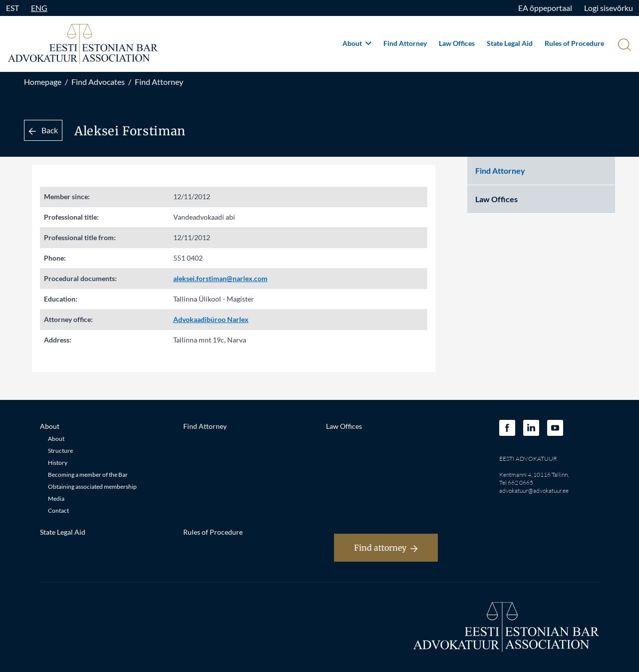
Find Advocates (98, 82)
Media (56, 499)
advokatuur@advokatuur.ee (534, 491)
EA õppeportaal (545, 8)
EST (12, 8)
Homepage (43, 82)
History (58, 463)
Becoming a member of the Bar (88, 475)
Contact (58, 510)
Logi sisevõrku (609, 8)
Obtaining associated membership (92, 487)
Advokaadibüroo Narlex (211, 319)
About (357, 43)
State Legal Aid (510, 43)
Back (43, 130)
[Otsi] (624, 46)
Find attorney (386, 548)
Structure (60, 451)
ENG (39, 8)
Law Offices (457, 43)
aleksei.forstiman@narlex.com (220, 278)
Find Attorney (405, 43)
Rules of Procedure (574, 43)
